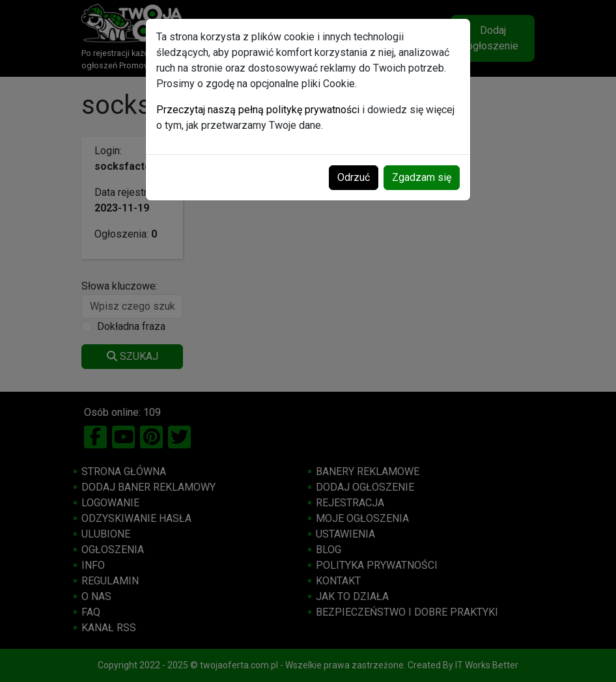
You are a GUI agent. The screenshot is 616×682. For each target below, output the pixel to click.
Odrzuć (354, 177)
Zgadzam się (422, 177)
